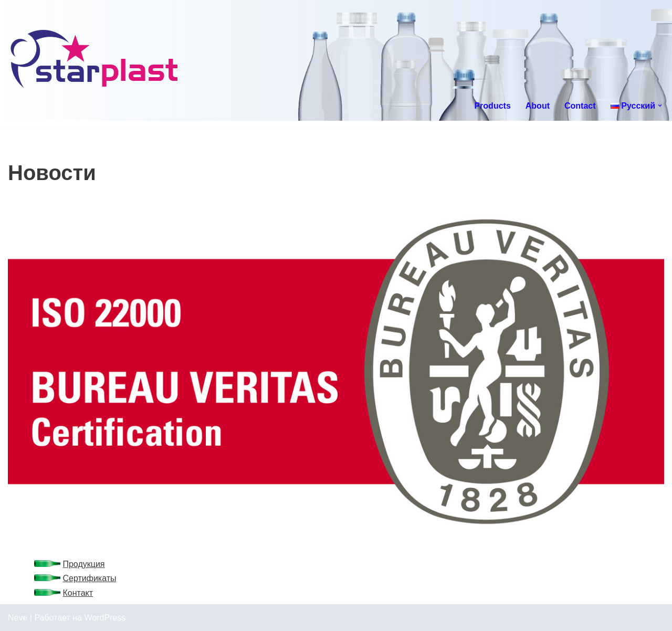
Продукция (83, 564)
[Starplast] (95, 60)
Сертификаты (89, 578)
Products (492, 106)
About (538, 106)
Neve (18, 618)
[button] (660, 106)
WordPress (105, 618)
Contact (580, 106)
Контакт (78, 593)
